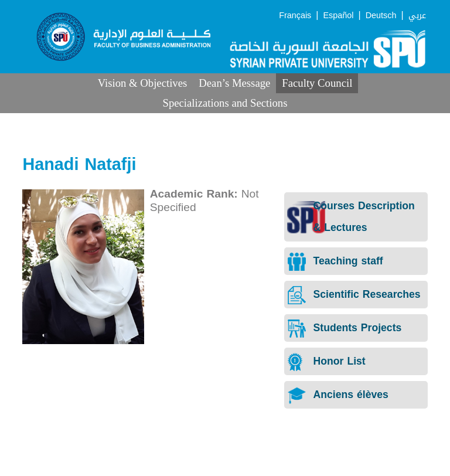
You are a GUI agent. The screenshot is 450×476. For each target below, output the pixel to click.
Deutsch (381, 16)
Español (338, 16)
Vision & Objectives (143, 83)
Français (295, 16)
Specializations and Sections (225, 103)
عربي (417, 16)
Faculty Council (317, 83)
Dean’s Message (234, 83)
